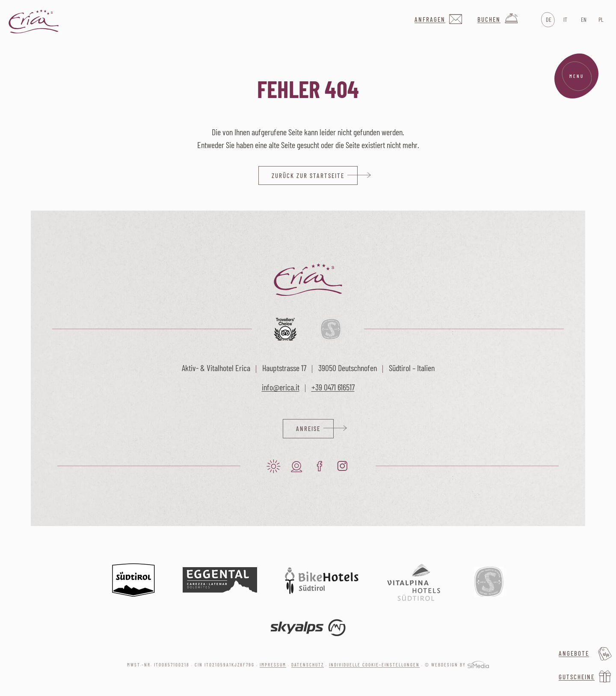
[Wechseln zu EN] (583, 20)
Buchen (489, 19)
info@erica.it (281, 387)
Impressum (273, 665)
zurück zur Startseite (308, 175)
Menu (577, 76)
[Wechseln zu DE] (548, 20)
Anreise (308, 428)
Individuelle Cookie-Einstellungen (374, 665)
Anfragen (430, 19)
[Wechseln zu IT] (565, 20)
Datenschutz (308, 665)
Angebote (574, 653)
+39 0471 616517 (333, 387)
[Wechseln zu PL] (600, 20)
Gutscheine (577, 677)
